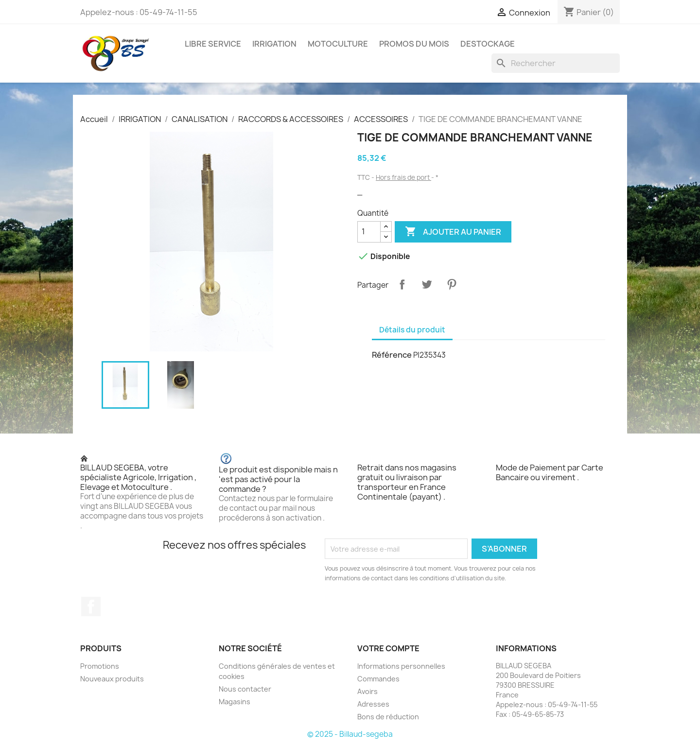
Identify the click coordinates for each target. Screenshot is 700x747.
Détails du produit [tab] (412, 330)
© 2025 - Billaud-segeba (350, 734)
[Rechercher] (556, 63)
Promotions (100, 666)
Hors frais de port (403, 177)
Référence (392, 355)
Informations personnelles (401, 666)
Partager (402, 284)
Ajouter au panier (453, 232)
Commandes (378, 679)
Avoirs (367, 691)
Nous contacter (245, 689)
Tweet (427, 284)
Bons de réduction (388, 717)
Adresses (373, 704)
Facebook (91, 607)
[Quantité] (369, 232)
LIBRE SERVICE (213, 44)
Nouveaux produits (112, 679)
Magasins (235, 702)
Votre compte (388, 648)
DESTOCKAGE (488, 44)
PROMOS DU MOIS (414, 44)
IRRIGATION (274, 44)
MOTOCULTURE (338, 44)
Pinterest (452, 284)
